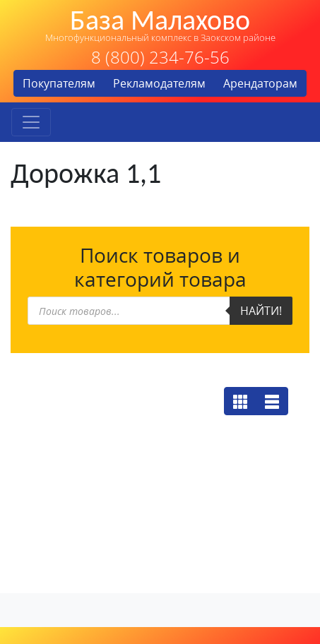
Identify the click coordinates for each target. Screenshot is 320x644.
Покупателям (59, 83)
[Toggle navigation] (31, 122)
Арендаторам (260, 83)
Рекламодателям (159, 83)
